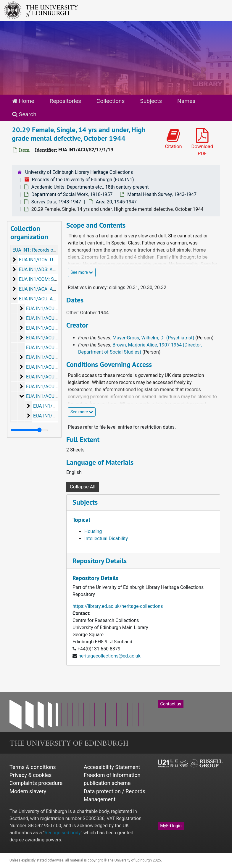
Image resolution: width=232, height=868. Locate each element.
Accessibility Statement (112, 767)
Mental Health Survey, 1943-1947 (162, 194)
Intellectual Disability (106, 539)
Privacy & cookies (31, 775)
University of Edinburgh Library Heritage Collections (79, 172)
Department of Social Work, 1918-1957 (72, 194)
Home (23, 101)
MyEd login (171, 826)
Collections (111, 101)
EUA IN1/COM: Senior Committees (55, 279)
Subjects (151, 101)
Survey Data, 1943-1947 (56, 202)
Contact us (171, 704)
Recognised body (63, 833)
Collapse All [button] (83, 487)
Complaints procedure (36, 783)
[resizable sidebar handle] (29, 430)
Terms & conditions (33, 767)
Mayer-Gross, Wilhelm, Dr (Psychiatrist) (153, 338)
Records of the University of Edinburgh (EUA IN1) (83, 180)
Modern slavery (28, 791)
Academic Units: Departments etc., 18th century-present (90, 187)
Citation (173, 139)
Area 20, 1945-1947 (116, 202)
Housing (93, 531)
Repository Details (100, 561)
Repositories (65, 101)
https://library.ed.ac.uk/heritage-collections (118, 606)
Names (186, 101)
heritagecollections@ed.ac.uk (109, 656)
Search (24, 114)
